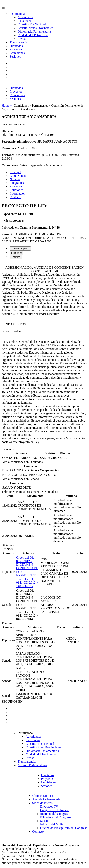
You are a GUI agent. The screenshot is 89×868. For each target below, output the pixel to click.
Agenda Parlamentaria (46, 799)
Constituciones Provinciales (35, 28)
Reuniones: (9, 148)
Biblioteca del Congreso (56, 817)
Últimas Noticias (43, 796)
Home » (7, 105)
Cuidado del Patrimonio (33, 35)
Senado (45, 821)
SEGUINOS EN (12, 702)
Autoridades (25, 17)
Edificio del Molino (53, 824)
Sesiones (15, 57)
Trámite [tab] (16, 257)
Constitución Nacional (32, 24)
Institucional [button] (18, 14)
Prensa (22, 39)
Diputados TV (49, 806)
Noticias (15, 179)
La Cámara (33, 740)
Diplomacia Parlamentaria (34, 32)
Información (17, 193)
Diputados (16, 46)
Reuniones (16, 190)
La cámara (24, 21)
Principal (15, 172)
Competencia (18, 176)
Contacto (15, 197)
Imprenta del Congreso (55, 814)
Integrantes (17, 183)
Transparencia (19, 42)
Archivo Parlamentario (32, 765)
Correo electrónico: (15, 165)
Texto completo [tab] (20, 249)
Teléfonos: (9, 155)
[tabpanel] (44, 355)
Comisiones (17, 53)
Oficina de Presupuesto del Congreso (64, 828)
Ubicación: (9, 131)
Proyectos (16, 49)
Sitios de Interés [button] (42, 803)
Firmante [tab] (16, 253)
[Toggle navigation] (3, 8)
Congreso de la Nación (55, 810)
